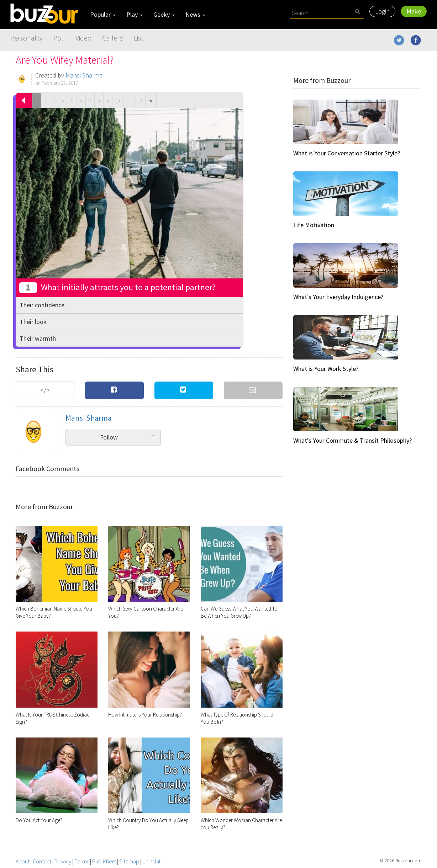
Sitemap (129, 861)
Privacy (63, 861)
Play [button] (135, 14)
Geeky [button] (164, 14)
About (23, 861)
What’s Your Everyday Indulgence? (338, 297)
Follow (128, 437)
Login (382, 11)
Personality (27, 38)
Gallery (113, 38)
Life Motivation (314, 225)
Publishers (104, 861)
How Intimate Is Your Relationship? (145, 715)
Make (414, 11)
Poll (59, 38)
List (138, 38)
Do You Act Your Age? (39, 820)
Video (83, 38)
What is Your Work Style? (326, 369)
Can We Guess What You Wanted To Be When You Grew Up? (239, 612)
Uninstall (152, 861)
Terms (82, 861)
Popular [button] (103, 14)
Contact (42, 861)
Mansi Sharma (84, 75)
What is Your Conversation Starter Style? (347, 153)
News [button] (195, 14)
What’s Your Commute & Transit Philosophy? (352, 440)
